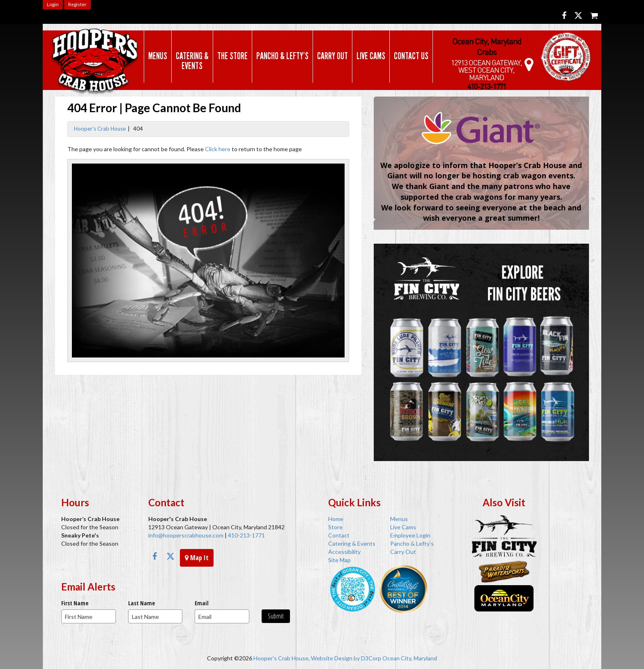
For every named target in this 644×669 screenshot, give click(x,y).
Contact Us (409, 56)
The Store (231, 56)
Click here (218, 149)
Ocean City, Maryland (410, 658)
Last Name (141, 603)
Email (202, 603)
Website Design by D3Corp (346, 658)
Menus (156, 56)
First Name (75, 603)
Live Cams (369, 56)
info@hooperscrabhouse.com (186, 535)
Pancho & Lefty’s (281, 56)
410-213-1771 (246, 535)
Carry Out (331, 56)
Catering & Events (191, 61)
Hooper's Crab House (100, 129)
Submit (276, 616)
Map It (197, 558)
